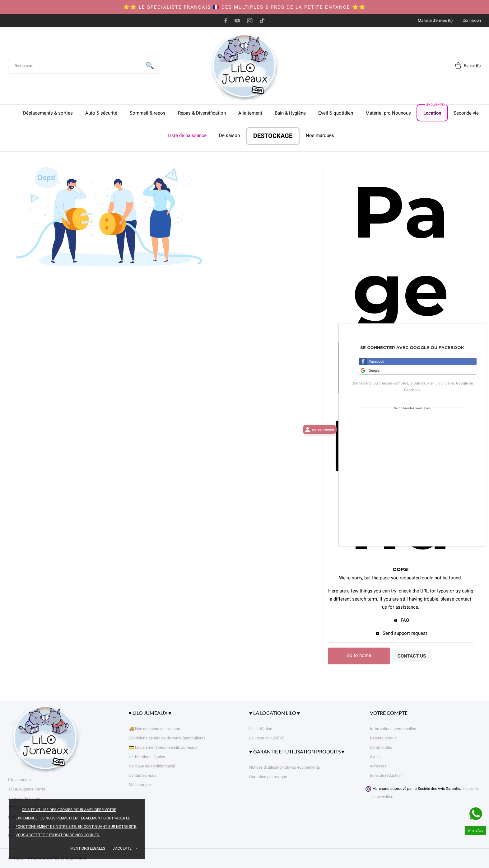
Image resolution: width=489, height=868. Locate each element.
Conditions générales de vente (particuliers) (167, 738)
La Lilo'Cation (261, 729)
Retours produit (383, 738)
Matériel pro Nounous (388, 113)
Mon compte (140, 785)
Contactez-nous (143, 775)
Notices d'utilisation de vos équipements (285, 767)
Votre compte (389, 713)
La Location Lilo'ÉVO (267, 738)
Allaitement (250, 113)
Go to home (359, 655)
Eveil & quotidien (336, 113)
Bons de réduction (386, 775)
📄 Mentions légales (147, 757)
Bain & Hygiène (290, 113)
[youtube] (237, 21)
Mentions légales (88, 848)
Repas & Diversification (202, 113)
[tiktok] (262, 21)
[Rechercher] (84, 66)
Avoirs (375, 757)
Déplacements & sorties (48, 113)
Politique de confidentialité (152, 766)
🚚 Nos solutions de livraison (154, 729)
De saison (229, 135)
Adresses (378, 766)
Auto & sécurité (101, 113)
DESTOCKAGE (273, 136)
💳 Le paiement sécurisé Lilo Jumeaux (163, 747)
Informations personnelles (393, 729)
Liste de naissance (187, 135)
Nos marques (320, 135)
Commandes (381, 747)
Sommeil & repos (148, 113)
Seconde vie (466, 113)
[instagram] (250, 21)
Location (435, 110)
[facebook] (226, 21)
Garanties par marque (268, 777)
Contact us (412, 656)
